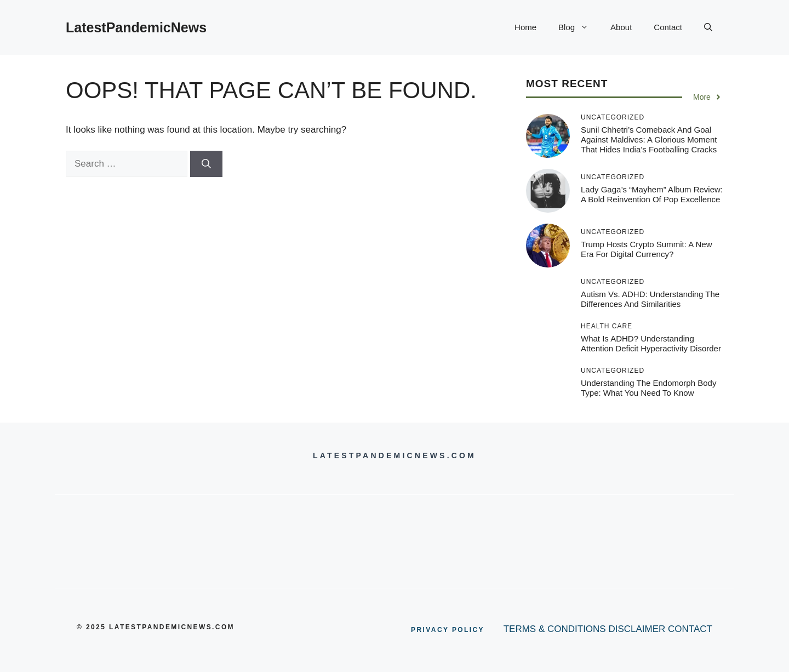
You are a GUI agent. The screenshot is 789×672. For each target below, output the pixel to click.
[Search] (206, 164)
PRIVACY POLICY (448, 630)
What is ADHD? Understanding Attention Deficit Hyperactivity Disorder (651, 343)
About (621, 27)
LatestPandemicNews (136, 27)
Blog (579, 27)
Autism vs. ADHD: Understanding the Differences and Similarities (650, 299)
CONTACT (690, 629)
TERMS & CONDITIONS (555, 629)
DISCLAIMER (637, 629)
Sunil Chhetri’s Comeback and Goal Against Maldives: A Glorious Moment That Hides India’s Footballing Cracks (649, 139)
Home (525, 27)
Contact (668, 27)
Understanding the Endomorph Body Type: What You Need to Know (648, 388)
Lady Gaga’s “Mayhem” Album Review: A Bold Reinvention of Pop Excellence (652, 194)
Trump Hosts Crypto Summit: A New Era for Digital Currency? (647, 249)
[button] (708, 27)
